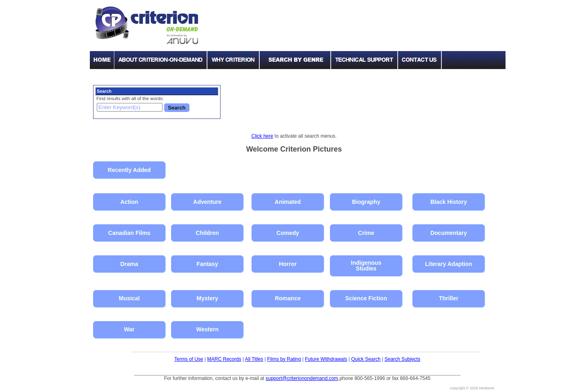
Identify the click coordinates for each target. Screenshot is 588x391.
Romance (288, 298)
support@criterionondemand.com (302, 378)
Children (207, 233)
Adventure (207, 202)
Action (129, 202)
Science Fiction (366, 298)
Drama (129, 264)
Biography (366, 202)
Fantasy (207, 264)
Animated (288, 202)
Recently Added (129, 170)
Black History (449, 202)
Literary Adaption (449, 264)
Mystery (207, 298)
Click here (262, 136)
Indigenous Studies (366, 266)
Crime (366, 233)
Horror (288, 264)
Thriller (449, 298)
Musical (129, 298)
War (129, 329)
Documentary (449, 233)
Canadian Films (129, 233)
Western (207, 329)
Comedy (288, 233)
